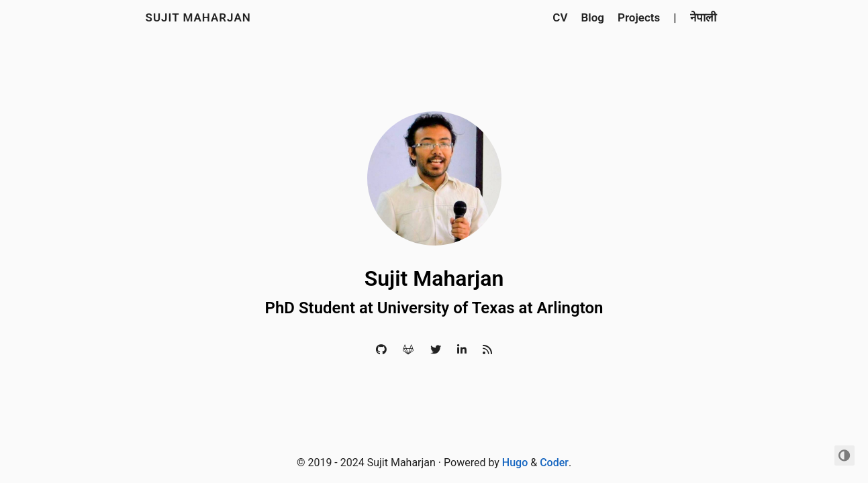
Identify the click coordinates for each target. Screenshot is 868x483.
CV (560, 17)
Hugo (515, 463)
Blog (593, 17)
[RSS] (487, 350)
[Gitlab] (408, 350)
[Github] (381, 350)
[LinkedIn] (462, 350)
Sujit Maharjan (198, 17)
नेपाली (703, 17)
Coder (554, 463)
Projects (639, 17)
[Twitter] (436, 350)
